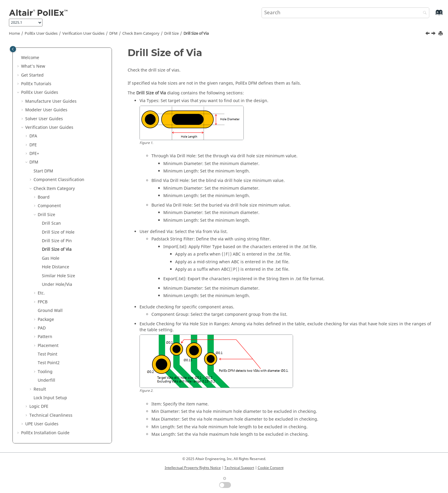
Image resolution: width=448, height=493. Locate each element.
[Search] (423, 13)
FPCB (43, 301)
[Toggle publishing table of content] (13, 49)
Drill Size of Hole (58, 232)
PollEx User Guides (41, 34)
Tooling (45, 371)
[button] (19, 57)
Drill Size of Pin (57, 240)
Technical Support (239, 468)
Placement (48, 345)
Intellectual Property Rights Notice (193, 468)
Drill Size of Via (196, 34)
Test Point (48, 354)
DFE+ (34, 153)
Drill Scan (51, 223)
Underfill (46, 380)
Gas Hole (51, 258)
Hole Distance (56, 266)
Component (49, 205)
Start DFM (43, 171)
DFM (113, 34)
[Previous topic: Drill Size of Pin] (428, 34)
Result (40, 389)
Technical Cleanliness (51, 415)
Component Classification (59, 179)
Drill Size (171, 34)
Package (46, 319)
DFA (33, 135)
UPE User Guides (42, 423)
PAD (42, 328)
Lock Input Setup (50, 397)
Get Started (32, 75)
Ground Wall (50, 310)
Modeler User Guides (46, 109)
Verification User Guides (83, 34)
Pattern (45, 336)
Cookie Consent (271, 468)
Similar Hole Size (58, 275)
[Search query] (346, 13)
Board (44, 197)
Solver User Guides (44, 118)
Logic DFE (39, 406)
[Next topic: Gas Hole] (434, 34)
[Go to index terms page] (433, 15)
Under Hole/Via (57, 284)
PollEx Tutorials (36, 83)
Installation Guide (45, 432)
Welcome (30, 57)
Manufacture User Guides (51, 101)
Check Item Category (141, 34)
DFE (33, 144)
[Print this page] (441, 34)
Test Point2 (49, 362)
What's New (33, 66)
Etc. (41, 293)
